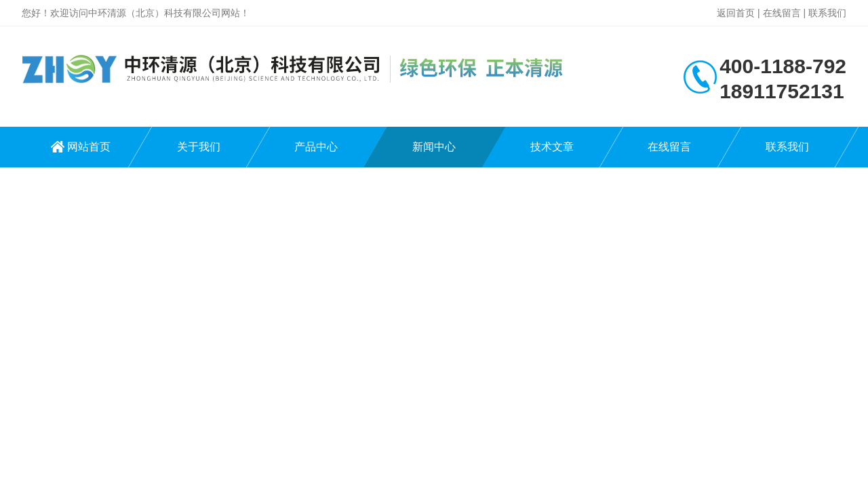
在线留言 (782, 13)
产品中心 (316, 147)
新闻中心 (434, 147)
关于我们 (199, 147)
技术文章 (552, 147)
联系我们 (827, 13)
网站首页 (89, 147)
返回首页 (736, 13)
